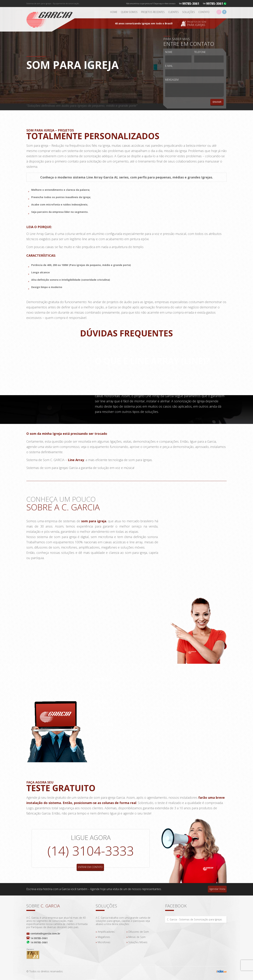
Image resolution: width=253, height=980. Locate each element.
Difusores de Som (139, 932)
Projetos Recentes (153, 12)
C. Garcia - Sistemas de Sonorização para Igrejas (194, 919)
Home (114, 12)
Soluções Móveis (138, 942)
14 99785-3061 (39, 938)
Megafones (104, 937)
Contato (204, 12)
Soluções (189, 12)
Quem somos (129, 12)
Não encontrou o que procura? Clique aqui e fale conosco (151, 3)
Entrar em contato (90, 867)
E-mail (169, 66)
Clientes (173, 12)
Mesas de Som (137, 937)
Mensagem (172, 80)
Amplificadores (106, 932)
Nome (169, 52)
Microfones (104, 942)
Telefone (200, 52)
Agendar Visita (217, 889)
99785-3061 (215, 4)
